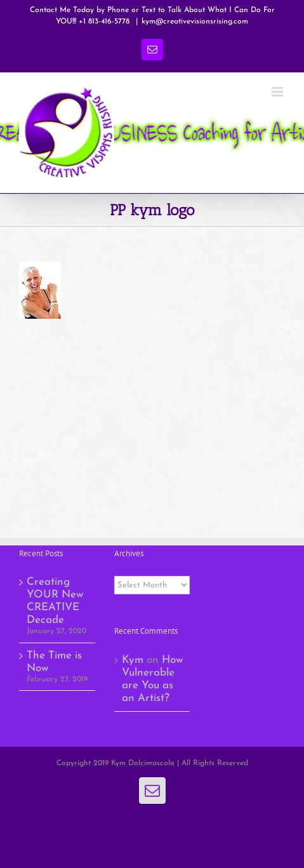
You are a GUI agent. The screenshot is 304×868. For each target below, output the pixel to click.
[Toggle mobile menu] (278, 92)
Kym (133, 660)
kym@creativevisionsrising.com (195, 22)
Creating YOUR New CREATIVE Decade (55, 601)
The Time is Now (54, 662)
